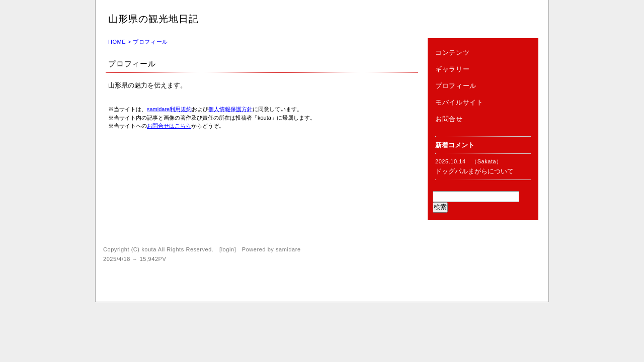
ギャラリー (452, 69)
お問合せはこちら (169, 126)
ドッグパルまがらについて (474, 171)
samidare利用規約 (169, 109)
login (228, 249)
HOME (117, 42)
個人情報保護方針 (230, 109)
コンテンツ (452, 53)
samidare (288, 249)
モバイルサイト (459, 102)
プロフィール (456, 86)
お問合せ (449, 119)
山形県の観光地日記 (153, 19)
